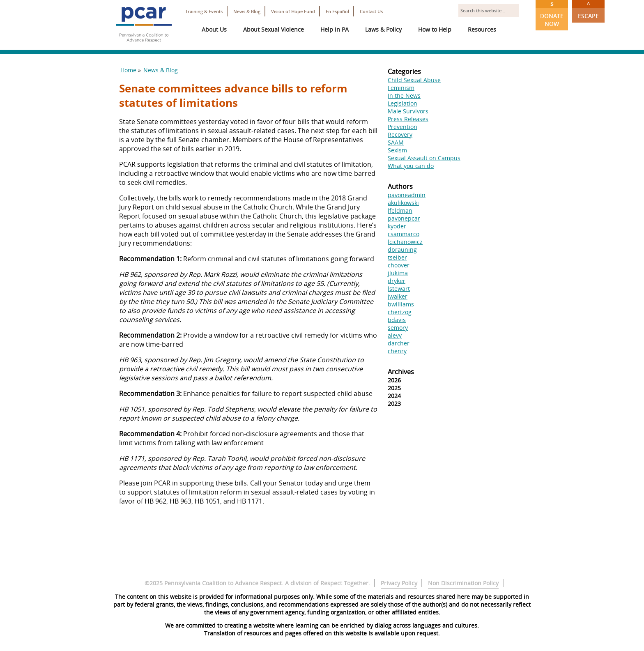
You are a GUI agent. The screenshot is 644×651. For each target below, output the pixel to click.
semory (398, 328)
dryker (397, 281)
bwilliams (401, 304)
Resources (482, 29)
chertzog (400, 312)
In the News (404, 95)
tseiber (397, 257)
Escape (588, 10)
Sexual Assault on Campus (424, 158)
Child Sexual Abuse (414, 80)
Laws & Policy (383, 29)
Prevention (402, 127)
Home (128, 70)
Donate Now (552, 14)
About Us (214, 29)
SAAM (396, 142)
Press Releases (408, 119)
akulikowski (403, 203)
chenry (397, 351)
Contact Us (371, 11)
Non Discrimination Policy (463, 583)
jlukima (398, 273)
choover (399, 265)
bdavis (397, 320)
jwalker (398, 296)
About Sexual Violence (274, 29)
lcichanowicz (405, 242)
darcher (399, 343)
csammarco (404, 234)
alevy (395, 335)
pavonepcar (404, 218)
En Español (337, 11)
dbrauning (402, 250)
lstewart (399, 289)
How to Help (435, 29)
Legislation (402, 103)
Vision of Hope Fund (293, 11)
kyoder (397, 226)
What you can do (411, 166)
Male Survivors (408, 111)
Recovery (400, 135)
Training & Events (204, 11)
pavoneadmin (407, 195)
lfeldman (400, 210)
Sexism (397, 150)
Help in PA (335, 29)
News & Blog (247, 11)
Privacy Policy (399, 583)
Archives (401, 372)
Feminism (401, 88)
